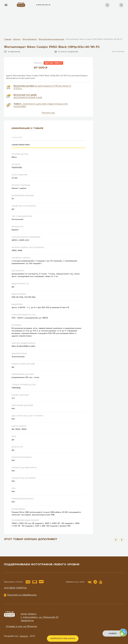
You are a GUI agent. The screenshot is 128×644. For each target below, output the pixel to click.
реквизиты (27, 620)
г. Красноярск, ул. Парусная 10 (40, 617)
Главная (8, 39)
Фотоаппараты (30, 39)
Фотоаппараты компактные (51, 39)
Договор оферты (15, 588)
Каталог (17, 39)
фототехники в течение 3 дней (28, 96)
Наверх (113, 634)
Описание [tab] (17, 138)
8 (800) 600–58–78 (43, 5)
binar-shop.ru (29, 614)
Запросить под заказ (63, 638)
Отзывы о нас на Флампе (21, 626)
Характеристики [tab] (21, 145)
